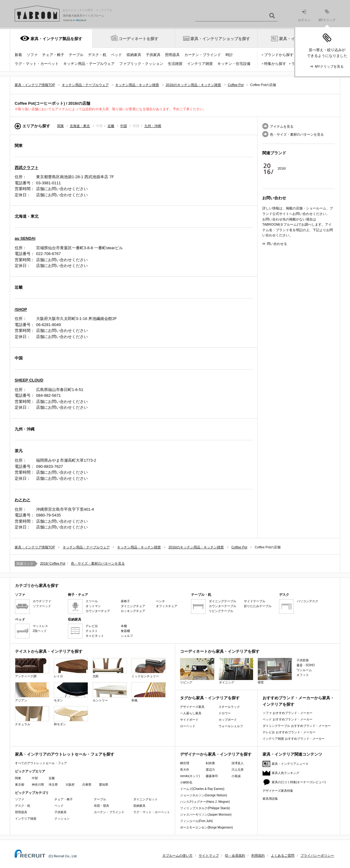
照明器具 (172, 55)
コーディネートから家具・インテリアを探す (220, 651)
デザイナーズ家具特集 (278, 791)
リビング (197, 671)
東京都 (20, 785)
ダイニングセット (146, 799)
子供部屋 (303, 660)
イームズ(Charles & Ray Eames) (202, 789)
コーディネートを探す (138, 39)
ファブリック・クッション (141, 64)
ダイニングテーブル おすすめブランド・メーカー (297, 726)
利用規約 (258, 855)
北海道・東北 (80, 126)
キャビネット (95, 636)
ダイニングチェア (133, 606)
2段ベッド (40, 631)
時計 (229, 55)
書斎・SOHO (306, 665)
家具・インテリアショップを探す (220, 39)
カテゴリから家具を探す (37, 586)
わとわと (23, 500)
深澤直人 (238, 763)
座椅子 (125, 601)
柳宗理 (185, 763)
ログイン (304, 16)
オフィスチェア (167, 606)
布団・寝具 (101, 806)
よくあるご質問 (283, 855)
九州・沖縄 (153, 126)
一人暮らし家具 (191, 713)
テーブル (76, 55)
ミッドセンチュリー (149, 668)
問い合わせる (277, 244)
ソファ (32, 55)
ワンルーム (304, 670)
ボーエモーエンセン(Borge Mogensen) (206, 827)
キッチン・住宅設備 (234, 64)
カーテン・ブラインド (203, 55)
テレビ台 (92, 626)
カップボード (228, 720)
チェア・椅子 (53, 55)
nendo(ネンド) (190, 776)
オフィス (303, 675)
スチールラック (229, 707)
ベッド (116, 55)
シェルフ (127, 636)
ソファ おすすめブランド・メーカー (287, 713)
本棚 (124, 626)
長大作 (185, 770)
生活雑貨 (175, 64)
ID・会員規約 (235, 855)
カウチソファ (42, 601)
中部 (35, 778)
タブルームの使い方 (177, 855)
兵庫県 (87, 785)
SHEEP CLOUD (29, 380)
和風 (149, 692)
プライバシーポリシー (317, 855)
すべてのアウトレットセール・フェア (41, 763)
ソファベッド (42, 606)
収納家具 (134, 55)
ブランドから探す (279, 55)
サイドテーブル (255, 601)
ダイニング (236, 671)
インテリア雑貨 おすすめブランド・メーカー (294, 739)
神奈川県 (38, 785)
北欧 (110, 668)
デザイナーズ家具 (192, 707)
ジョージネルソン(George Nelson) (204, 795)
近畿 (111, 126)
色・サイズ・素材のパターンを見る (297, 134)
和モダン (71, 716)
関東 (61, 126)
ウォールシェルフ (231, 726)
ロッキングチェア (133, 611)
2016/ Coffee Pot (53, 563)
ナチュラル (32, 716)
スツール (92, 601)
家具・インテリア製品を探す (56, 39)
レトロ (71, 668)
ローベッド (188, 726)
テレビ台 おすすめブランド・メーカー (289, 732)
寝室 (275, 671)
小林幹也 (186, 782)
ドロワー (225, 713)
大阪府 (70, 785)
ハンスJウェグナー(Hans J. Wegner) (205, 802)
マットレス (40, 626)
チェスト (92, 631)
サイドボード (189, 720)
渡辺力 (210, 770)
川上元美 (238, 770)
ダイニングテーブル (223, 601)
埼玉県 (53, 785)
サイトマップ (209, 855)
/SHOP (21, 309)
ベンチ (160, 601)
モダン (71, 692)
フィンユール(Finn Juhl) (196, 821)
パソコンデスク (308, 601)
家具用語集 (270, 799)
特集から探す (275, 64)
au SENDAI (25, 238)
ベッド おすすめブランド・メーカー (287, 719)
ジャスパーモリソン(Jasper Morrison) (206, 815)
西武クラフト (27, 168)
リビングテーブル (221, 611)
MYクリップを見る (329, 66)
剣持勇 (210, 763)
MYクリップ (327, 15)
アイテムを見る (282, 126)
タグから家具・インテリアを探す (210, 698)
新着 (18, 55)
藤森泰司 (212, 776)
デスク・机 (97, 55)
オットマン (93, 606)
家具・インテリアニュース (290, 764)
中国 (123, 126)
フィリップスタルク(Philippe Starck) (205, 808)
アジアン (32, 692)
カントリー (110, 692)
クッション (62, 819)
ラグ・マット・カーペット (37, 64)
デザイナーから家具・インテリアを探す (216, 754)
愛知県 (104, 785)
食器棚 (125, 631)
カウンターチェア (98, 611)
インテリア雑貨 (200, 64)
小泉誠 (236, 776)
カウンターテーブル (223, 606)
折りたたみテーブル (258, 606)
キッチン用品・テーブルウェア (89, 64)
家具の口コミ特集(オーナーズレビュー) (299, 782)
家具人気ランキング (286, 773)
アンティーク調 (32, 668)
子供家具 (153, 55)
